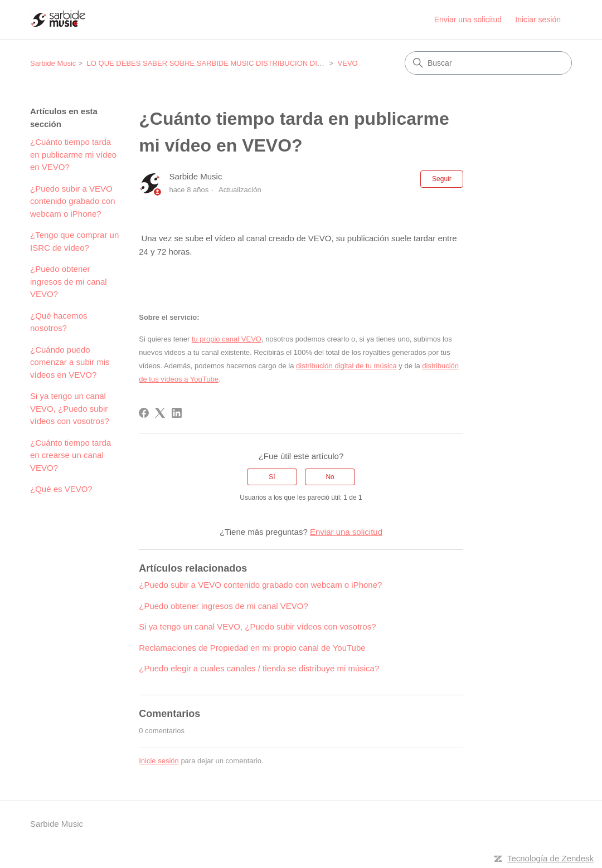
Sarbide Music (53, 63)
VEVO (348, 63)
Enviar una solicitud (468, 19)
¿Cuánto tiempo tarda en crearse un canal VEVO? (71, 455)
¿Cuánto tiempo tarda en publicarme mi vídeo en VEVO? (73, 154)
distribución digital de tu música (346, 366)
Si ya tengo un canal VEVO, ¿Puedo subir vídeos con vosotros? (70, 408)
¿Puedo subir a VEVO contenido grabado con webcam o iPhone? (73, 201)
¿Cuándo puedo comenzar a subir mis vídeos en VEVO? (70, 362)
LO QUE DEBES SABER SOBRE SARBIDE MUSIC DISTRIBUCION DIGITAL (212, 63)
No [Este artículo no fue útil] (330, 477)
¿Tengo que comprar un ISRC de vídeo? (74, 241)
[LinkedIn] (177, 413)
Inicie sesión (159, 761)
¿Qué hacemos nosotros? (59, 322)
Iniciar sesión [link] (538, 19)
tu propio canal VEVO (227, 339)
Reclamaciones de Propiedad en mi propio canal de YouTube (252, 648)
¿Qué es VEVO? (61, 489)
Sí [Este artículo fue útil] (272, 477)
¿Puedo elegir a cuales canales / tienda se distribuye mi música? (259, 668)
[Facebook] (144, 413)
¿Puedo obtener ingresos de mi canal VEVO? (69, 281)
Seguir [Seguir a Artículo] (442, 179)
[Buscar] (488, 63)
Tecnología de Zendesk (550, 858)
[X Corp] (160, 413)
